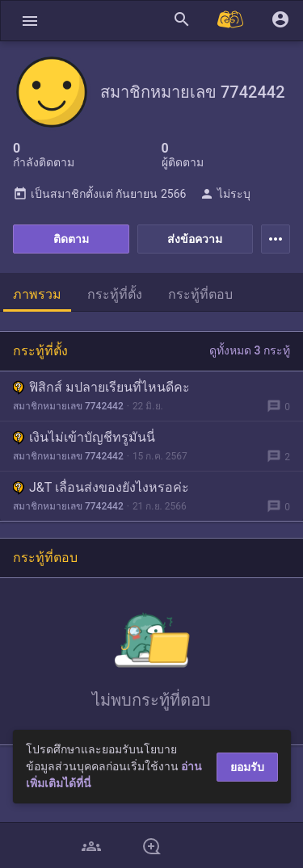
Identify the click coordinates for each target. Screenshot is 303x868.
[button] (30, 21)
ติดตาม (71, 239)
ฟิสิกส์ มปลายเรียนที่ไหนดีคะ (101, 387)
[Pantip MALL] (231, 21)
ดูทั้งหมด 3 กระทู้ (250, 350)
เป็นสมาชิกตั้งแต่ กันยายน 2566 (99, 194)
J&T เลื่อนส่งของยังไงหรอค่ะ (101, 487)
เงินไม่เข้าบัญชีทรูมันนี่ (84, 437)
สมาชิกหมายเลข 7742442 (68, 406)
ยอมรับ (247, 767)
